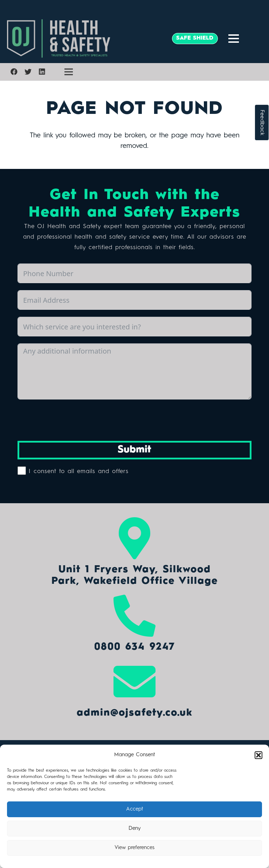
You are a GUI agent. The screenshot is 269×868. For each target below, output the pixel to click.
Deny (135, 829)
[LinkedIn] (42, 72)
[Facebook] (14, 72)
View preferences (134, 848)
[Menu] (234, 39)
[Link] (85, 39)
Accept (135, 809)
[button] (258, 755)
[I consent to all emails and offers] (22, 471)
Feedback (262, 122)
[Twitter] (28, 72)
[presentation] (71, 420)
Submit (134, 450)
